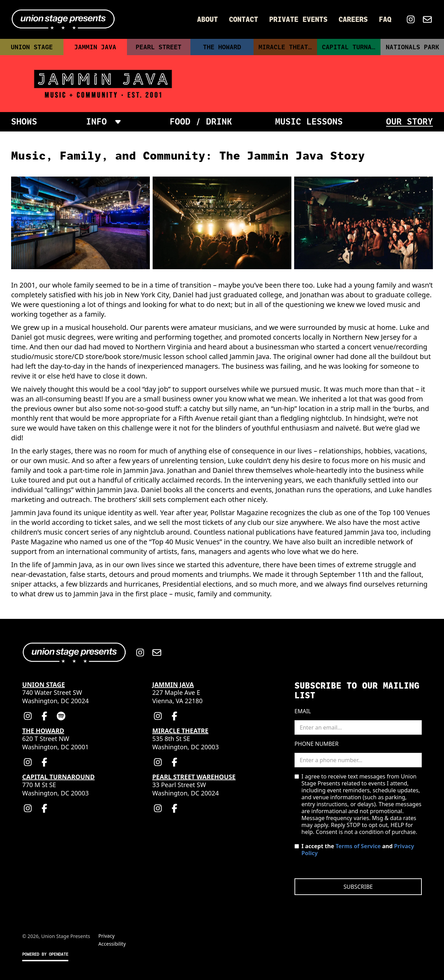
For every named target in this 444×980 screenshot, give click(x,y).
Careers (353, 19)
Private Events (298, 19)
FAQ (385, 19)
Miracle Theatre (287, 47)
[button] (103, 122)
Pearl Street (159, 47)
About (207, 19)
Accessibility (112, 944)
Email (303, 711)
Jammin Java (95, 47)
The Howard (222, 47)
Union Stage (32, 47)
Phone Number (317, 744)
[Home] (63, 19)
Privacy (107, 936)
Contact (244, 19)
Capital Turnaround (351, 47)
